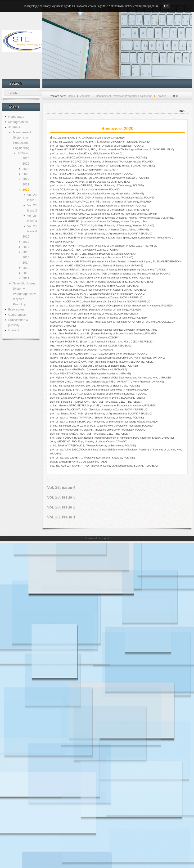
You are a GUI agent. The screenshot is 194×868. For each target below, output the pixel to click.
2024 (26, 169)
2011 (26, 278)
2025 (26, 164)
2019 (26, 236)
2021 (26, 184)
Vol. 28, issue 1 (61, 517)
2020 (26, 190)
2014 (26, 263)
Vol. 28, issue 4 (61, 488)
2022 (26, 179)
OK (166, 6)
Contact (14, 330)
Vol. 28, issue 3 (61, 497)
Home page (16, 117)
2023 (26, 174)
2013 (26, 268)
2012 (26, 273)
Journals (14, 127)
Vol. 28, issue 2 (61, 507)
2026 (26, 158)
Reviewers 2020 (117, 129)
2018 (26, 242)
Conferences (17, 315)
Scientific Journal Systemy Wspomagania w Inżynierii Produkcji (25, 294)
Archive (23, 153)
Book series (16, 309)
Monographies (18, 122)
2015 (26, 257)
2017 (26, 247)
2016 (26, 252)
